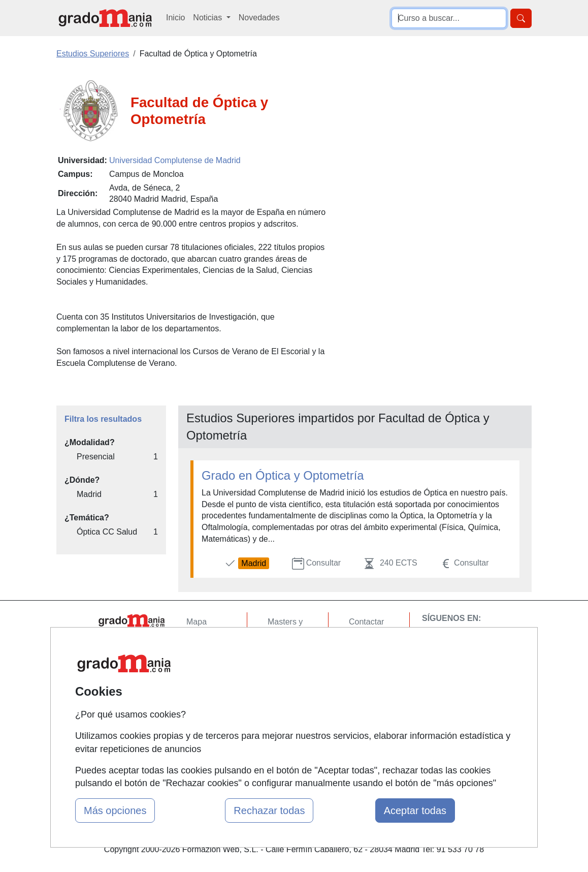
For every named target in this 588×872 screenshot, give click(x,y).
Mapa (197, 622)
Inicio (175, 18)
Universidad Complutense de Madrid (175, 160)
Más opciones (115, 811)
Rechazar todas (269, 811)
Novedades (259, 18)
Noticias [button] (208, 18)
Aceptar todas (415, 811)
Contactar (366, 622)
